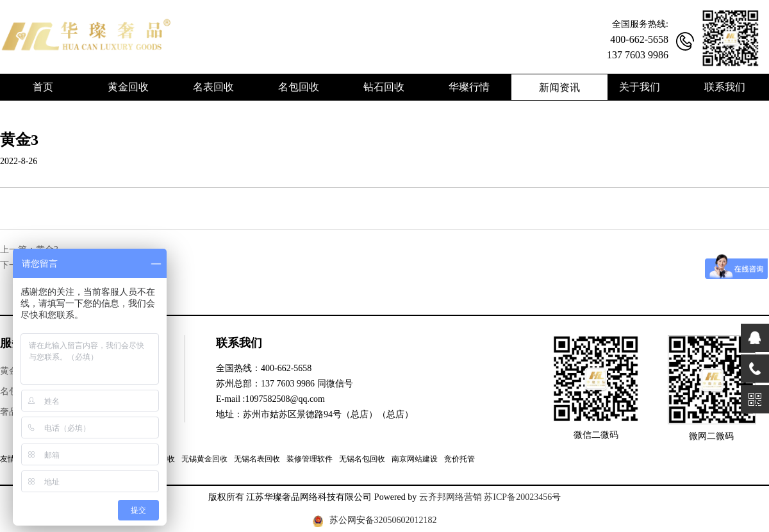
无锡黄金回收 (204, 459)
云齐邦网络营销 (451, 497)
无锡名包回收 (362, 459)
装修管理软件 (310, 459)
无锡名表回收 (257, 459)
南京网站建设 (415, 459)
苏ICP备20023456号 (522, 497)
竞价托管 (459, 459)
